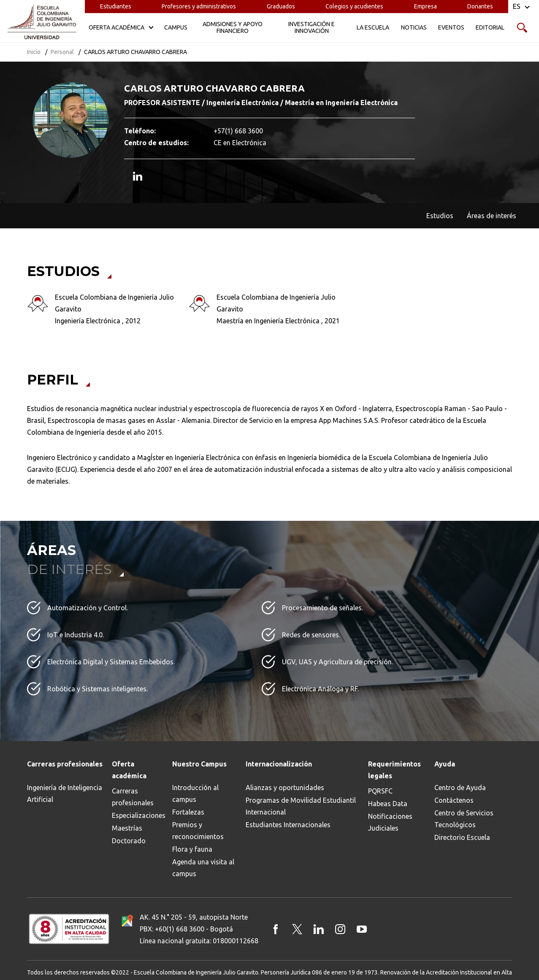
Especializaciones (139, 815)
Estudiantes (116, 6)
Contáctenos (454, 800)
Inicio (34, 52)
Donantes (480, 6)
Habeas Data (388, 804)
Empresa (425, 6)
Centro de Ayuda (460, 788)
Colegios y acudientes (354, 6)
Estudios (440, 216)
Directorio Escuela (462, 837)
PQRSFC (380, 791)
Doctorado (129, 841)
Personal (62, 52)
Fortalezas (188, 812)
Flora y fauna (192, 849)
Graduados (281, 6)
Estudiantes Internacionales (288, 825)
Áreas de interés (492, 216)
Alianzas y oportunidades (285, 788)
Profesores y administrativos (199, 6)
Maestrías (127, 828)
